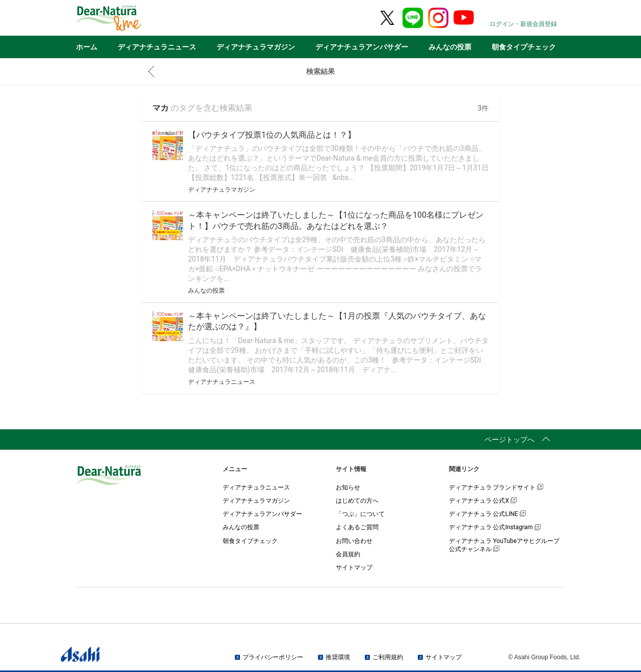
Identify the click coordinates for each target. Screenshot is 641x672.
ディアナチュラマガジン (256, 47)
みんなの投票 (450, 47)
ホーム (87, 47)
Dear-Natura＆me (135, 18)
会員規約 (348, 554)
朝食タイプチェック (524, 47)
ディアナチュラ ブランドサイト (496, 487)
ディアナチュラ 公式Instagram (495, 527)
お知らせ (348, 487)
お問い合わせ (354, 541)
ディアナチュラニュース (157, 47)
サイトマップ (354, 567)
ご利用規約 (388, 657)
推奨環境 (338, 657)
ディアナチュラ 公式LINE (487, 514)
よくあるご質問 (357, 527)
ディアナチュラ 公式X (483, 501)
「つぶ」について (360, 514)
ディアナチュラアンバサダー (362, 47)
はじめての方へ (357, 501)
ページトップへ (510, 440)
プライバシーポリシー (273, 657)
